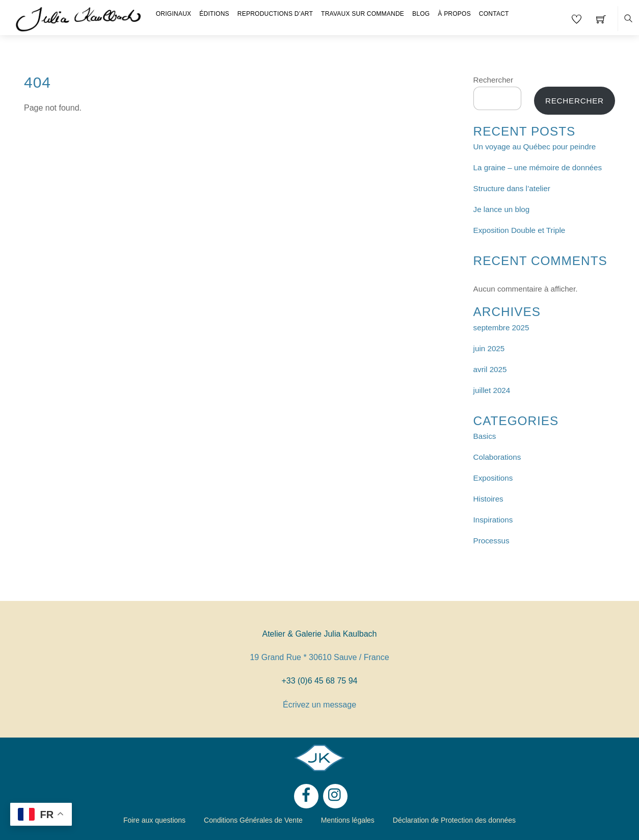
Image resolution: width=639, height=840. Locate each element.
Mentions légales (348, 820)
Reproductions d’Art (275, 14)
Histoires (488, 499)
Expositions (493, 478)
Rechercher (494, 80)
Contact (494, 14)
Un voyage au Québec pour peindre (535, 147)
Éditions (214, 14)
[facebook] (306, 795)
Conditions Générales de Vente (253, 820)
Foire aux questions (154, 820)
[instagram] (335, 795)
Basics (485, 436)
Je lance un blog (502, 209)
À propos (454, 14)
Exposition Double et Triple (520, 230)
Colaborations (497, 457)
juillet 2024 (492, 390)
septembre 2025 (501, 327)
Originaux (174, 14)
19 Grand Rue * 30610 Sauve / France (319, 657)
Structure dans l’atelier (512, 188)
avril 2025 (490, 369)
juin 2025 (489, 348)
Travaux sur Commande (363, 14)
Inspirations (493, 520)
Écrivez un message (320, 705)
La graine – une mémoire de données (538, 167)
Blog (421, 14)
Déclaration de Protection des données (454, 820)
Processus (491, 541)
